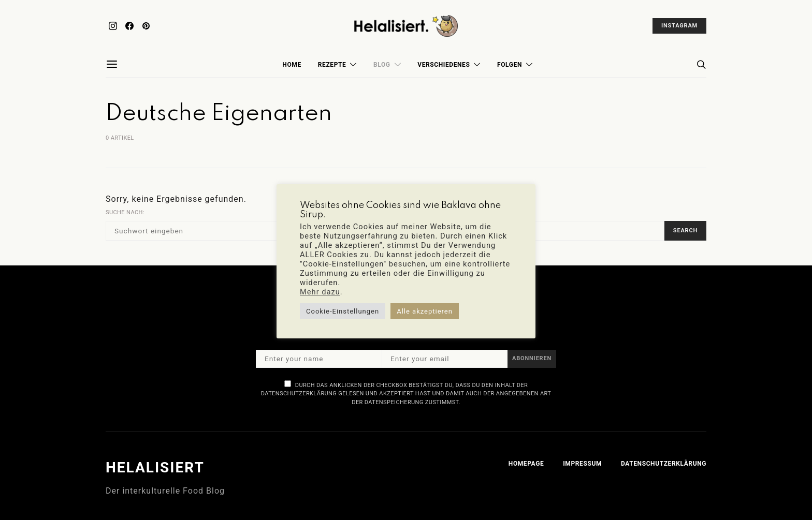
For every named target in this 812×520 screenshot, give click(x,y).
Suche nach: (125, 212)
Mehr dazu (320, 292)
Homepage (526, 464)
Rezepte (332, 65)
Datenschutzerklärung (664, 464)
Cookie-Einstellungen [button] (343, 311)
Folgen (510, 65)
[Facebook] (129, 26)
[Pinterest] (146, 26)
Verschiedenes (444, 65)
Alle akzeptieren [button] (425, 311)
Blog (382, 65)
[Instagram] (113, 26)
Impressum (582, 464)
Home (292, 65)
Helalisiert (155, 467)
